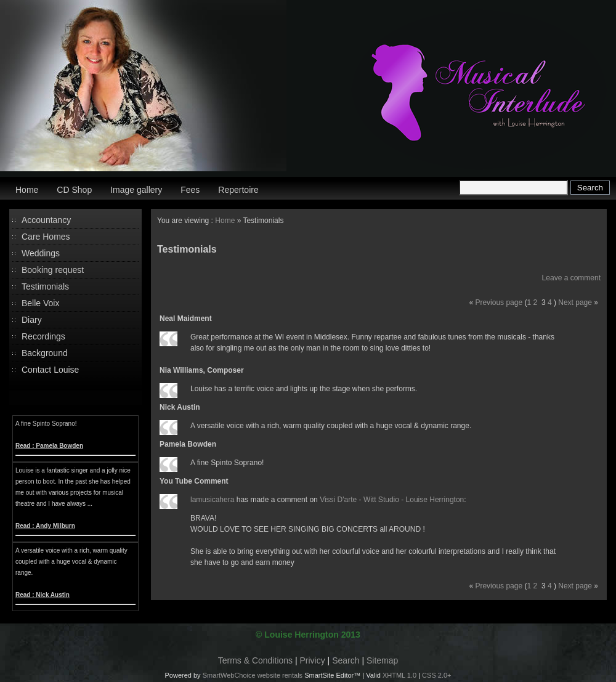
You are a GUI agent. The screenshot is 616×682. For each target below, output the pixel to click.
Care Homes (46, 237)
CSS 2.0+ (436, 675)
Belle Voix (40, 303)
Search (346, 660)
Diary (32, 320)
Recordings (43, 336)
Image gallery (136, 190)
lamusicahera (212, 500)
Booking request (53, 270)
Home (27, 190)
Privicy (313, 660)
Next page (575, 302)
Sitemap (382, 660)
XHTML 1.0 (399, 675)
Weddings (41, 253)
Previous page (499, 302)
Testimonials (45, 286)
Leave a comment (571, 278)
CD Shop (74, 190)
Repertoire (238, 190)
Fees (190, 190)
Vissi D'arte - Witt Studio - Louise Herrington (392, 500)
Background (45, 353)
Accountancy (46, 220)
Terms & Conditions (255, 660)
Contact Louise (50, 370)
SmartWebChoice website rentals (253, 675)
